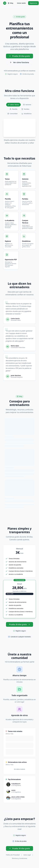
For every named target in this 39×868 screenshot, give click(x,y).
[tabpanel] (19, 131)
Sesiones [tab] (27, 105)
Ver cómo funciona (19, 62)
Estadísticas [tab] (27, 114)
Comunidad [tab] (12, 114)
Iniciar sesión (21, 3)
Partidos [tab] (25, 109)
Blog (10, 3)
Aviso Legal (27, 855)
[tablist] (19, 109)
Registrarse (33, 3)
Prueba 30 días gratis (20, 56)
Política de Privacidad (13, 855)
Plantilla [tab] (14, 109)
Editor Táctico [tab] (13, 105)
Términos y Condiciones (19, 858)
